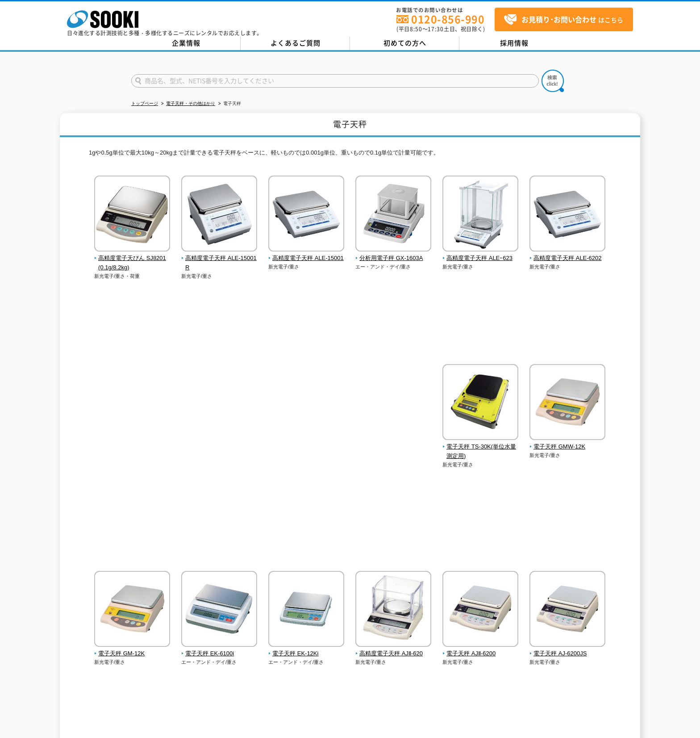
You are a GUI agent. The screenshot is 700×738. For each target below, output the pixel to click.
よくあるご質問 (296, 43)
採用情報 (514, 43)
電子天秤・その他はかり (191, 103)
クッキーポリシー (247, 661)
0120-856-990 (448, 19)
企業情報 (186, 43)
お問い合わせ (141, 661)
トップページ (145, 103)
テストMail (683, 733)
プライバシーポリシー (192, 661)
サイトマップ (292, 661)
